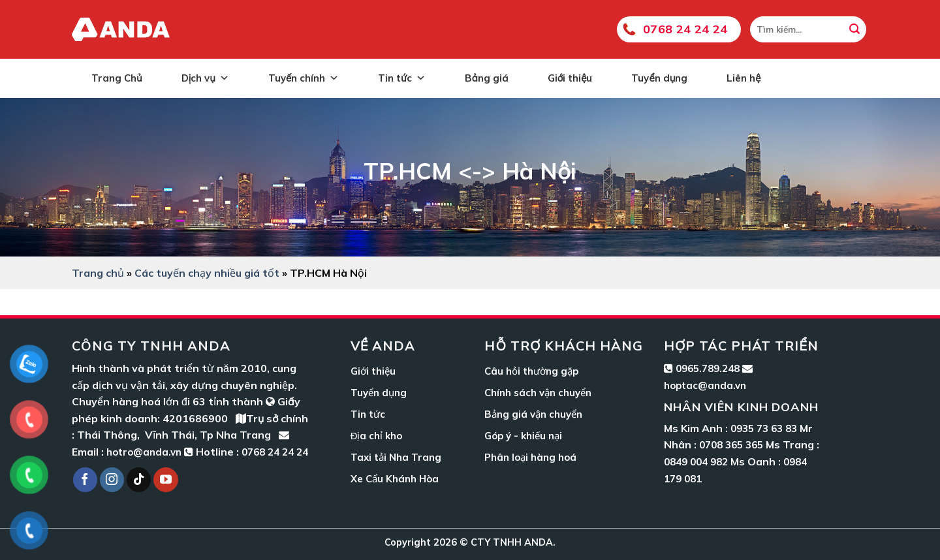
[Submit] (854, 29)
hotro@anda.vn (144, 452)
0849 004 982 (696, 462)
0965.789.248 (708, 368)
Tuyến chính (304, 78)
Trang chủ (98, 273)
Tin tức (402, 78)
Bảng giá (487, 78)
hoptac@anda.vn (705, 385)
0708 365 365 (731, 445)
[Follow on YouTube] (166, 480)
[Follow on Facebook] (86, 480)
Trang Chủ (117, 78)
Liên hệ (744, 78)
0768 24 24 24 (685, 29)
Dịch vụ (205, 78)
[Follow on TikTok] (139, 480)
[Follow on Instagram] (112, 480)
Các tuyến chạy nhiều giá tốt (207, 273)
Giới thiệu (570, 78)
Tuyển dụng (659, 78)
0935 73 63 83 (764, 428)
